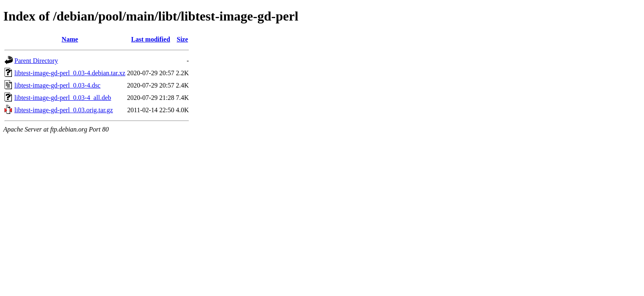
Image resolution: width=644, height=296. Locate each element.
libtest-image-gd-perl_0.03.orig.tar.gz (64, 110)
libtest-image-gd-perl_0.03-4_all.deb (63, 98)
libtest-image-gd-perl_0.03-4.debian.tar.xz (70, 73)
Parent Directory (36, 61)
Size (182, 39)
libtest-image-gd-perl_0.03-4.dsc (57, 85)
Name (70, 39)
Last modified (151, 39)
